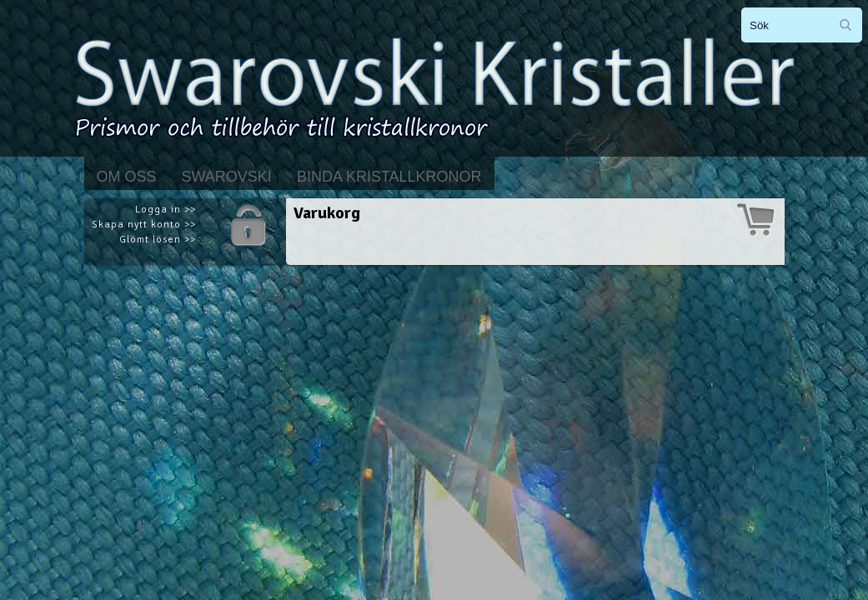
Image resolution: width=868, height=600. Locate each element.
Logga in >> (166, 210)
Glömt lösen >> (158, 240)
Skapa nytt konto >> (144, 225)
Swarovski (227, 177)
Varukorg (327, 213)
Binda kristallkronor (389, 177)
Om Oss (127, 177)
